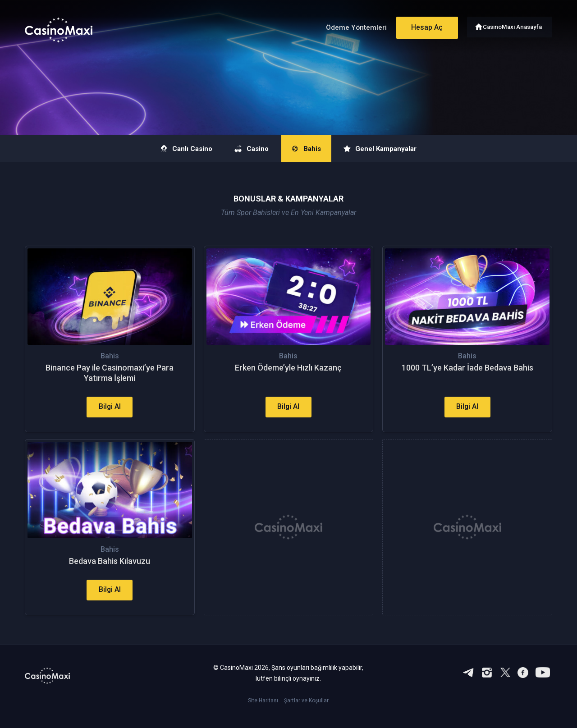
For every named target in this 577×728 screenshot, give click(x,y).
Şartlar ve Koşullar (306, 713)
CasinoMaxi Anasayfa (513, 26)
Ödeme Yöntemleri (351, 26)
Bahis (309, 149)
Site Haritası (263, 713)
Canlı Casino (173, 149)
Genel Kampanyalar (392, 149)
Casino (247, 149)
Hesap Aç (423, 26)
